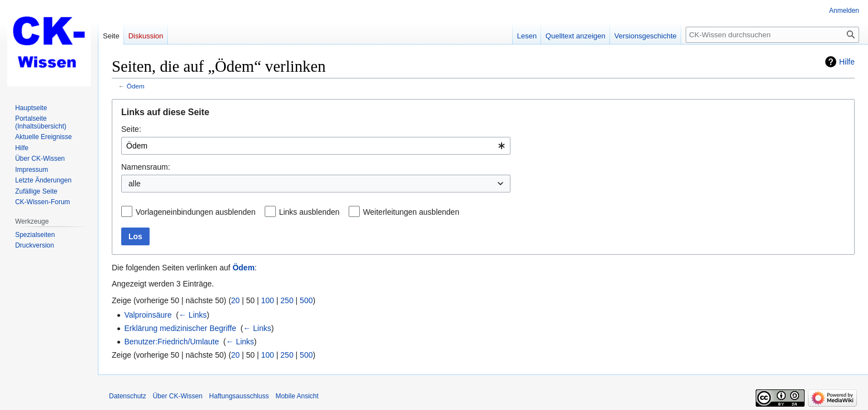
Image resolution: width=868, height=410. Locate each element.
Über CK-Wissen (178, 396)
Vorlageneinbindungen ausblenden (196, 212)
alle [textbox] (135, 184)
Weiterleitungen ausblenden (411, 212)
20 (236, 300)
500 (306, 300)
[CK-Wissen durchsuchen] (772, 35)
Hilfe (847, 62)
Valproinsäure (148, 315)
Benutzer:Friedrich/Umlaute (171, 342)
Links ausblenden (309, 212)
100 (268, 300)
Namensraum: (146, 167)
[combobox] (316, 146)
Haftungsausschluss (239, 396)
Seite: (131, 129)
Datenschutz (128, 396)
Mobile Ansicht (297, 396)
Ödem (136, 86)
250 (287, 300)
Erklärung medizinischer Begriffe (180, 328)
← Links (193, 315)
